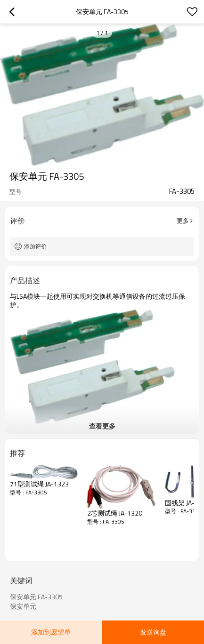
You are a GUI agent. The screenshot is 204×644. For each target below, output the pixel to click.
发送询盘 (153, 632)
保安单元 (23, 606)
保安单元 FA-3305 (36, 597)
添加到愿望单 (51, 632)
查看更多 (102, 426)
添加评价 (35, 246)
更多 (183, 221)
